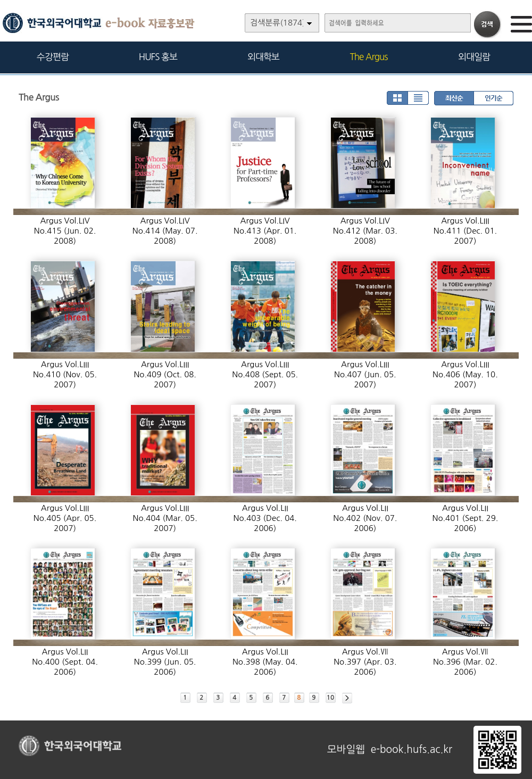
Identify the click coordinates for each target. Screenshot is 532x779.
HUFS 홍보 (158, 57)
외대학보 (263, 57)
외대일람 (474, 57)
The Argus (369, 57)
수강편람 (53, 57)
